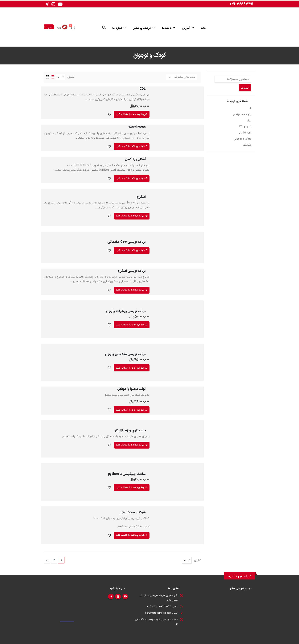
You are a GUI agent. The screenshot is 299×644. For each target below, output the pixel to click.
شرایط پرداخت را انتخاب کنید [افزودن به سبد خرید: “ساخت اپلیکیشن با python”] (132, 487)
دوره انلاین (245, 133)
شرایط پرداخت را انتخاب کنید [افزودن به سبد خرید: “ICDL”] (132, 114)
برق (249, 120)
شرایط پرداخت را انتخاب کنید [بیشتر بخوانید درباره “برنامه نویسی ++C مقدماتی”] (130, 250)
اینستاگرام (118, 596)
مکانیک (247, 145)
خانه (203, 28)
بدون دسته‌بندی (242, 114)
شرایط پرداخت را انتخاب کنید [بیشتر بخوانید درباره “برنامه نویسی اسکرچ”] (130, 290)
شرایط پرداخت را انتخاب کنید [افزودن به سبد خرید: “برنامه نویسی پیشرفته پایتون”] (132, 325)
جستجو (245, 88)
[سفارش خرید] (182, 77)
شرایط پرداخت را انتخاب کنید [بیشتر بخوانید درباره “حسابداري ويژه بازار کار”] (130, 445)
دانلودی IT (245, 127)
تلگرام (111, 596)
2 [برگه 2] (54, 560)
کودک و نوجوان (243, 139)
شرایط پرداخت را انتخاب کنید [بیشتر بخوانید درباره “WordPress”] (130, 146)
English (49, 27)
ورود (59, 27)
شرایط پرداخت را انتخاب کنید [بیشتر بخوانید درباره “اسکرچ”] (130, 216)
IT (250, 108)
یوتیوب (125, 596)
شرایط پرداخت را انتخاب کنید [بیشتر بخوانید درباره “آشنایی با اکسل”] (130, 178)
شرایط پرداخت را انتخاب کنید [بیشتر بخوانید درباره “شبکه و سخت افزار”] (130, 535)
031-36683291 (242, 4)
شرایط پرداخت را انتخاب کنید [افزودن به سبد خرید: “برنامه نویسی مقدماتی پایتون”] (132, 368)
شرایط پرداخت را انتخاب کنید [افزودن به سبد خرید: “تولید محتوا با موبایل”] (132, 410)
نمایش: (71, 77)
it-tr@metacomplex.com (158, 613)
